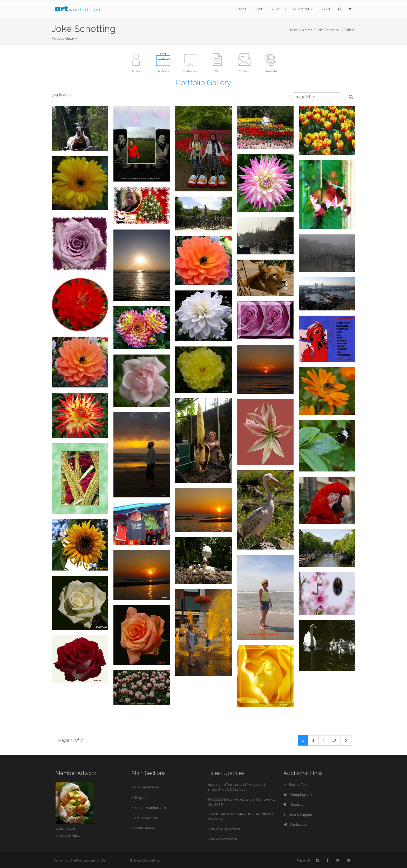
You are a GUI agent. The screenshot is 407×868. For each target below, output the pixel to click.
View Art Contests (222, 839)
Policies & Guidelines (145, 860)
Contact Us (295, 825)
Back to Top (295, 785)
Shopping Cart (298, 795)
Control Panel (145, 828)
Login (325, 9)
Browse (240, 9)
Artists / (309, 30)
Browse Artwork (147, 787)
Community (303, 9)
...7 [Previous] (334, 740)
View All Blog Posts (224, 829)
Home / (295, 30)
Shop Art (141, 798)
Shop (259, 9)
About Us (294, 805)
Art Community (146, 818)
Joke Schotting (70, 836)
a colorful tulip (65, 829)
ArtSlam (103, 860)
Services (278, 9)
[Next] (346, 740)
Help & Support (298, 815)
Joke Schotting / (330, 30)
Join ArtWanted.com (150, 808)
